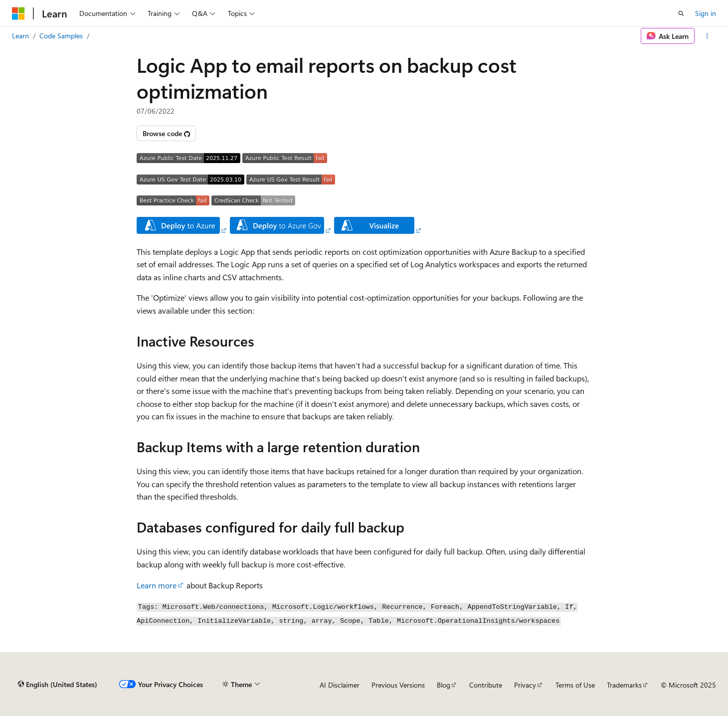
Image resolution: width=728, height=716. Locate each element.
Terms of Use (575, 685)
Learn (20, 36)
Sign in (706, 13)
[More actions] (707, 36)
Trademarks (624, 685)
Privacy (525, 685)
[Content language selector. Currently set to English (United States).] (58, 685)
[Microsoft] (18, 13)
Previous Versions (398, 685)
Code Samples (61, 36)
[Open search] (681, 13)
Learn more (157, 585)
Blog (444, 685)
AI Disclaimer (340, 685)
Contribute (486, 685)
